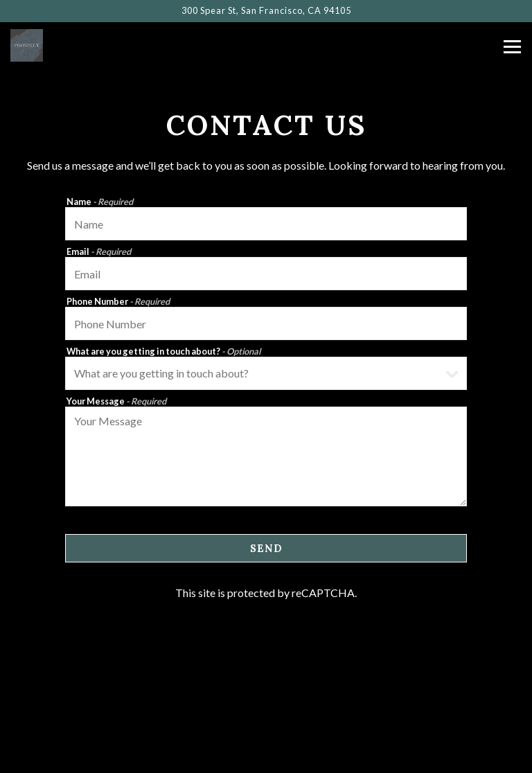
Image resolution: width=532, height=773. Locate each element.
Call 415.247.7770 (266, 685)
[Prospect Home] (59, 44)
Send (266, 549)
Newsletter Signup (266, 756)
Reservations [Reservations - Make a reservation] (266, 720)
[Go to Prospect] (266, 11)
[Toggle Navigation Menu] (512, 47)
